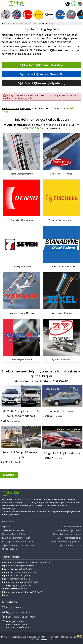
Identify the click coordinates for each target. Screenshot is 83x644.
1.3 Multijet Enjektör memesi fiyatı (18, 542)
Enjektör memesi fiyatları (17, 569)
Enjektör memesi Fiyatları (69, 538)
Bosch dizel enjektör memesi (67, 534)
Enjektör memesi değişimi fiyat (66, 542)
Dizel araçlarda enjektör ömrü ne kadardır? (26, 562)
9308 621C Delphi (10, 549)
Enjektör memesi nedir (16, 579)
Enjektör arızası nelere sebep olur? (22, 592)
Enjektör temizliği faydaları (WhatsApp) (42, 65)
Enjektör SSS (8, 527)
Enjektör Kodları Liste (71, 527)
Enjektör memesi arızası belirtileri (18, 545)
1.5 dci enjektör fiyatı (15, 589)
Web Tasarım (41, 640)
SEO (50, 640)
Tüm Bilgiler (9, 475)
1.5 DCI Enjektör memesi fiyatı (16, 538)
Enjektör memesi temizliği (18, 576)
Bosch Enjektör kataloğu (14, 534)
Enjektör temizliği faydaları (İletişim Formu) (41, 83)
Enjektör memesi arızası (69, 545)
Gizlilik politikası (30, 637)
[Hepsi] (6, 595)
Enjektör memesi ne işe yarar (19, 572)
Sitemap (64, 637)
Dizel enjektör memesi (13, 530)
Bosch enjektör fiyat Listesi (68, 530)
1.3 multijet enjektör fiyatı (17, 585)
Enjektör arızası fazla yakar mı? (20, 582)
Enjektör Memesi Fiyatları (49, 637)
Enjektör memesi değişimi (18, 566)
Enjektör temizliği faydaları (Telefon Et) (42, 74)
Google (73, 637)
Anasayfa (8, 23)
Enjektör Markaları (22, 23)
